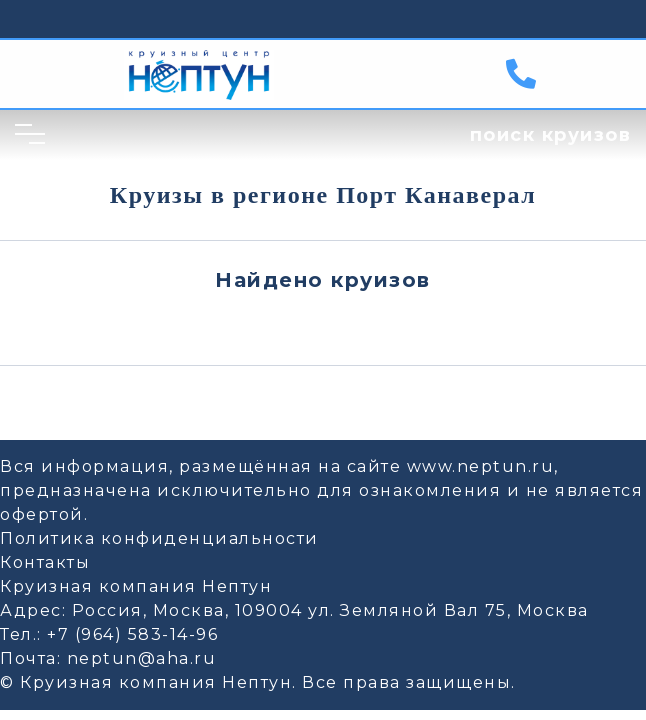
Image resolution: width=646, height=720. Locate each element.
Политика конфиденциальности (159, 538)
